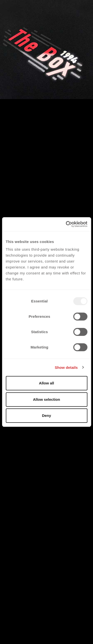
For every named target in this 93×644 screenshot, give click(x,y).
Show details (66, 367)
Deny (46, 416)
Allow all (46, 383)
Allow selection (46, 399)
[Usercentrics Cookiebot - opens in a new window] (66, 224)
